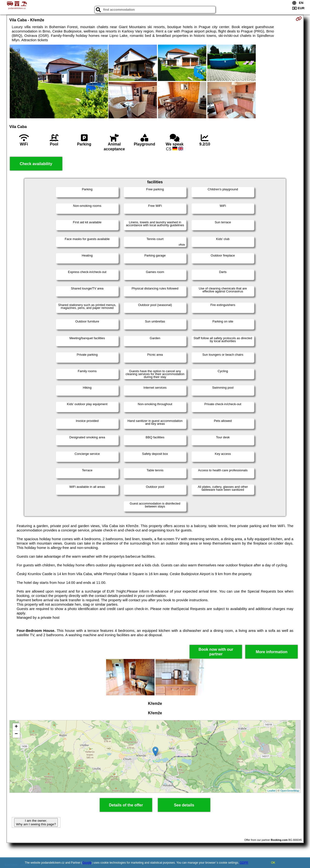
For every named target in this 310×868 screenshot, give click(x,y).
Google (87, 863)
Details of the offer (126, 805)
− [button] (16, 734)
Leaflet (272, 791)
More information (272, 652)
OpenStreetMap (290, 791)
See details (184, 805)
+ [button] (16, 727)
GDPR (244, 863)
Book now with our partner (216, 652)
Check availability (36, 164)
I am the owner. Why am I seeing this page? (36, 822)
